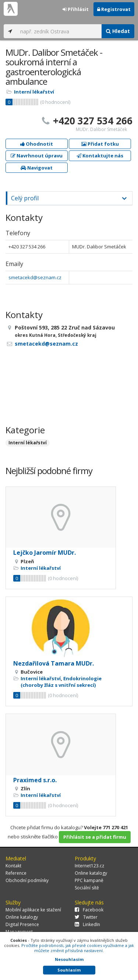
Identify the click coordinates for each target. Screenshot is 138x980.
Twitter (86, 917)
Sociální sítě (87, 888)
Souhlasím (69, 970)
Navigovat (37, 168)
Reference (16, 873)
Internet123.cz (89, 866)
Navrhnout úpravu (37, 156)
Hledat (118, 31)
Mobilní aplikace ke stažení (33, 910)
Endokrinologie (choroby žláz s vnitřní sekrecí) (61, 682)
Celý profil (25, 198)
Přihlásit (76, 9)
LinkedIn (87, 924)
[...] (59, 31)
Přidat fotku (100, 144)
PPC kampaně (89, 880)
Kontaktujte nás (100, 156)
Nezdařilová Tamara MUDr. (54, 663)
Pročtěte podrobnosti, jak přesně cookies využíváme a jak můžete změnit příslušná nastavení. (78, 948)
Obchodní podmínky (27, 880)
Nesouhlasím (69, 959)
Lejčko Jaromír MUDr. (45, 553)
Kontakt (13, 866)
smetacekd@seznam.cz (35, 277)
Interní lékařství (34, 92)
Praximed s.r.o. (35, 780)
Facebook (89, 910)
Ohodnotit (37, 144)
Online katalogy (91, 873)
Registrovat (114, 9)
